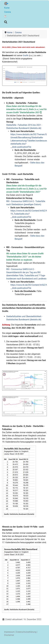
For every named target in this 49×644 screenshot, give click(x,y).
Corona (8, 12)
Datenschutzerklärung (26, 632)
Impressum (9, 632)
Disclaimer (9, 635)
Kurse (7, 8)
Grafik (26, 55)
